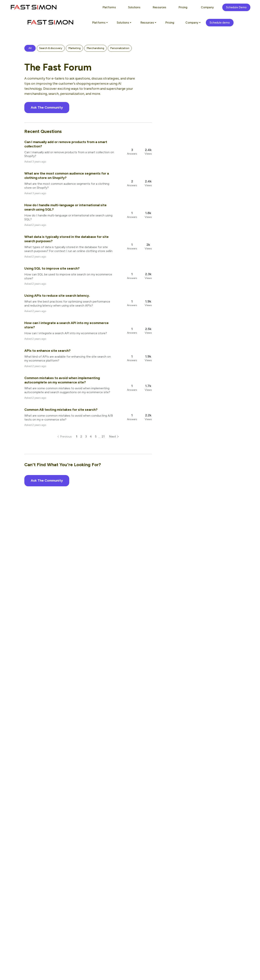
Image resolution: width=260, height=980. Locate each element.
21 (103, 436)
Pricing (170, 23)
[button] (30, 48)
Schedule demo (220, 23)
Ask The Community (47, 107)
